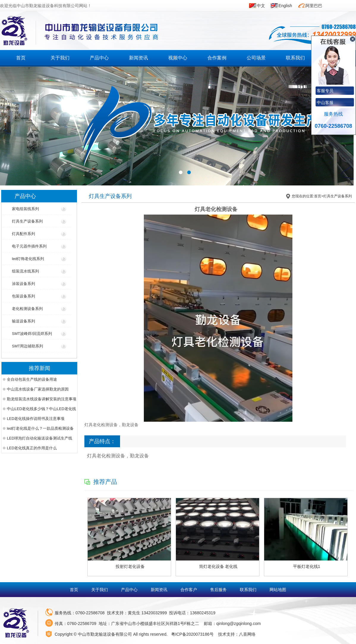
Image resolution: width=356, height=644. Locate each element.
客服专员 (325, 91)
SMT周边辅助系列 (27, 346)
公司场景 (256, 58)
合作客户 (189, 590)
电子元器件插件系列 (29, 246)
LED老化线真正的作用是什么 (32, 448)
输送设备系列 (23, 321)
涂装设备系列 (23, 284)
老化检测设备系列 (27, 309)
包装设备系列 (23, 296)
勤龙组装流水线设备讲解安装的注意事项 (42, 399)
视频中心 (178, 58)
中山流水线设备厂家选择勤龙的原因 (38, 389)
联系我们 (295, 58)
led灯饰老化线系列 (28, 259)
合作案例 (217, 58)
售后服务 (219, 590)
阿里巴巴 (314, 6)
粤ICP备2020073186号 (192, 634)
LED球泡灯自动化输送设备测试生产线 (40, 438)
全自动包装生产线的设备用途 (32, 379)
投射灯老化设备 (130, 566)
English (285, 6)
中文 (261, 6)
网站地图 (278, 590)
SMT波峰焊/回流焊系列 (32, 334)
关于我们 (60, 58)
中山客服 (325, 103)
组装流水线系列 (25, 271)
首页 (21, 58)
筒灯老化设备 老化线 (218, 566)
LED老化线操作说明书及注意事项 (36, 419)
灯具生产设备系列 (27, 221)
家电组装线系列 (25, 209)
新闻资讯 (138, 58)
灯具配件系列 (23, 234)
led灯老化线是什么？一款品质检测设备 (40, 428)
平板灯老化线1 (307, 566)
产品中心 (99, 58)
